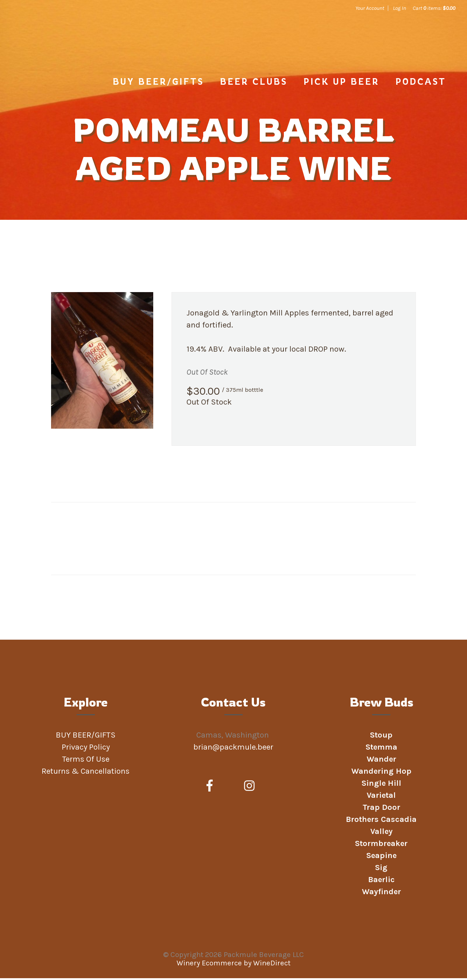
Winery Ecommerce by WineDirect (233, 965)
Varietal (381, 797)
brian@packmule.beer (234, 749)
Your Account (370, 8)
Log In (400, 8)
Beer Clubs (254, 83)
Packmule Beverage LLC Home (68, 41)
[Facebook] (210, 788)
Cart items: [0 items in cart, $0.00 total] (434, 8)
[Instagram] (249, 788)
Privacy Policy (86, 749)
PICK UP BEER (341, 83)
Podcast (421, 83)
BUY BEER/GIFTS (158, 83)
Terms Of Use (86, 761)
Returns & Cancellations (86, 773)
